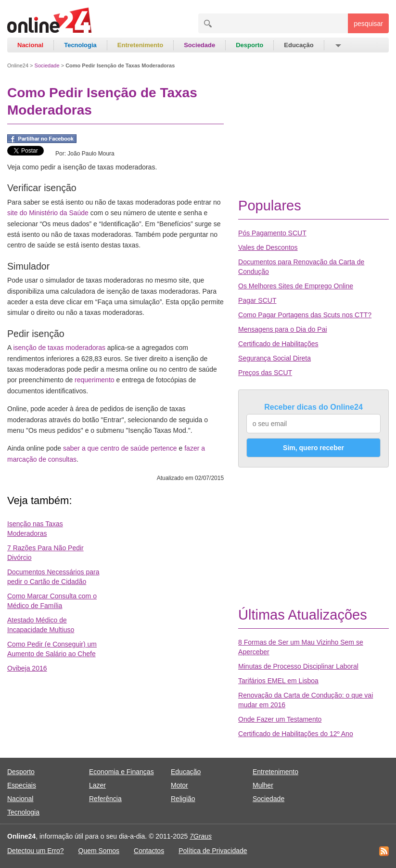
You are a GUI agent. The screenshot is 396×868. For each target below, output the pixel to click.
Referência (105, 799)
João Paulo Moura (91, 154)
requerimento (95, 380)
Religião (183, 799)
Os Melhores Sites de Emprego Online (296, 286)
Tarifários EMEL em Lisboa (278, 681)
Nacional (30, 45)
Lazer (97, 785)
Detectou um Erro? (36, 851)
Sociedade (199, 45)
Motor (179, 785)
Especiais (22, 785)
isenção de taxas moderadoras (59, 348)
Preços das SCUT (265, 373)
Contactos (149, 851)
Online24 (18, 65)
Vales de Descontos (268, 247)
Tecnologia (80, 45)
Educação (299, 45)
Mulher (263, 785)
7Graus (201, 836)
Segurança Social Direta (275, 358)
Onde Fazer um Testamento (280, 719)
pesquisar (368, 24)
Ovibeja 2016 (27, 668)
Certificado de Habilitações (278, 344)
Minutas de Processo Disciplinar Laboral (298, 666)
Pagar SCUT (257, 300)
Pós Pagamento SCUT (272, 233)
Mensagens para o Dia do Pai (282, 329)
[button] (338, 45)
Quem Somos (99, 851)
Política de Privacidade (213, 851)
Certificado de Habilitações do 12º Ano (296, 734)
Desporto (249, 45)
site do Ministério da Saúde (48, 213)
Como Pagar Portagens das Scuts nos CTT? (305, 315)
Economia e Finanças (121, 772)
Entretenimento (140, 45)
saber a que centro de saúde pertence (120, 448)
